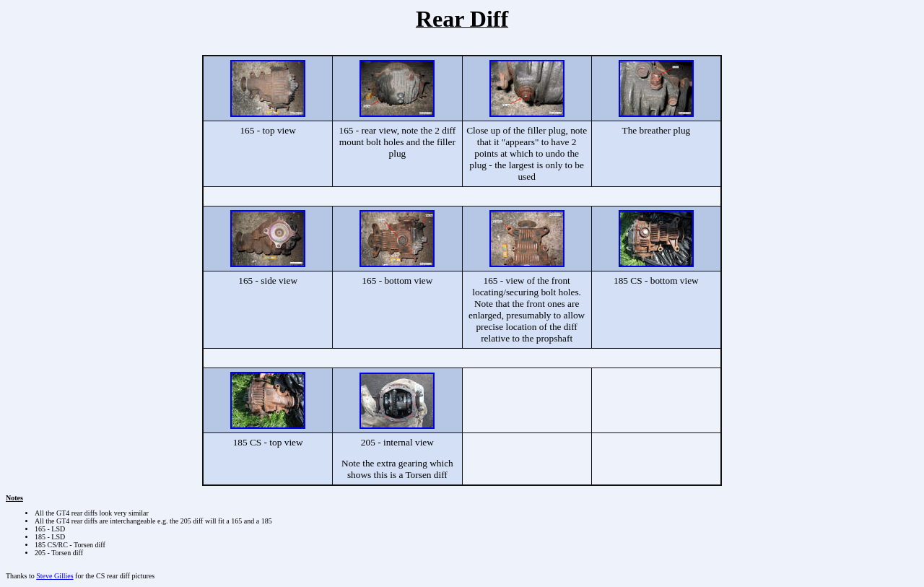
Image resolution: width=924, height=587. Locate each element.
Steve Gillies (55, 576)
